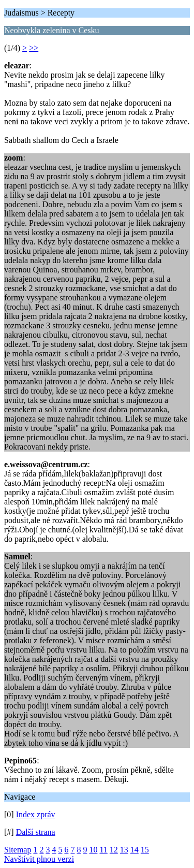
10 (93, 850)
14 (135, 850)
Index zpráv (36, 814)
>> (34, 48)
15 (145, 850)
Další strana (36, 832)
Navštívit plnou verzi (39, 859)
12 (114, 850)
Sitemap (18, 850)
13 (124, 850)
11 (103, 850)
